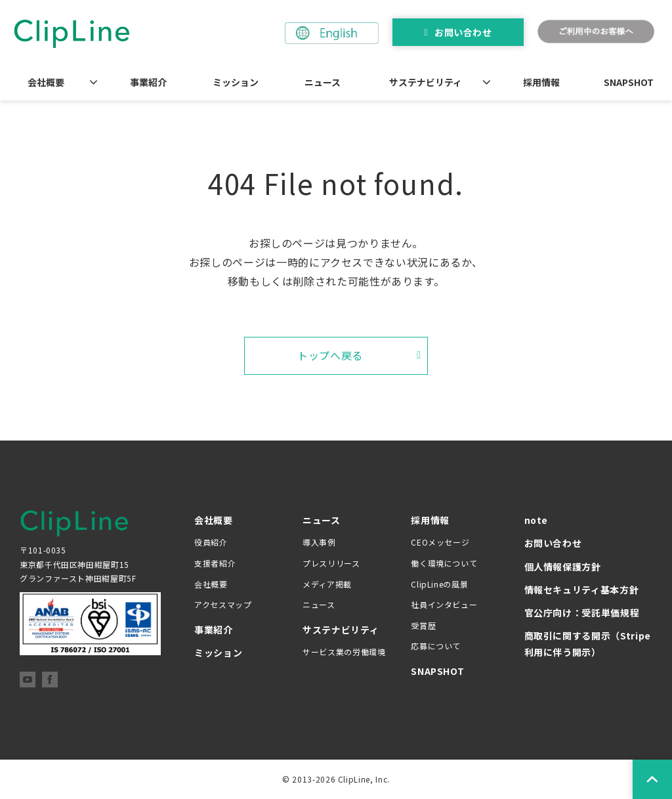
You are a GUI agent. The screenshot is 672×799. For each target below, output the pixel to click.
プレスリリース (331, 563)
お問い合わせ (463, 32)
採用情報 (541, 82)
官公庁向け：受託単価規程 (582, 613)
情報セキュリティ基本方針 (582, 590)
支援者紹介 (215, 563)
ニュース (323, 82)
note (536, 520)
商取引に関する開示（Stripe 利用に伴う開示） (588, 644)
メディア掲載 (327, 584)
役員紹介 (211, 542)
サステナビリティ (426, 82)
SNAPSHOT (629, 82)
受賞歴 (423, 625)
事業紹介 (148, 82)
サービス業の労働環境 (344, 652)
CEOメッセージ (440, 542)
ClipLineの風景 (439, 584)
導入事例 (319, 542)
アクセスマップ (223, 604)
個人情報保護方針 (563, 567)
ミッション (236, 82)
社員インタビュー (444, 604)
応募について (436, 646)
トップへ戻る (330, 355)
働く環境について (444, 563)
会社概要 (46, 82)
